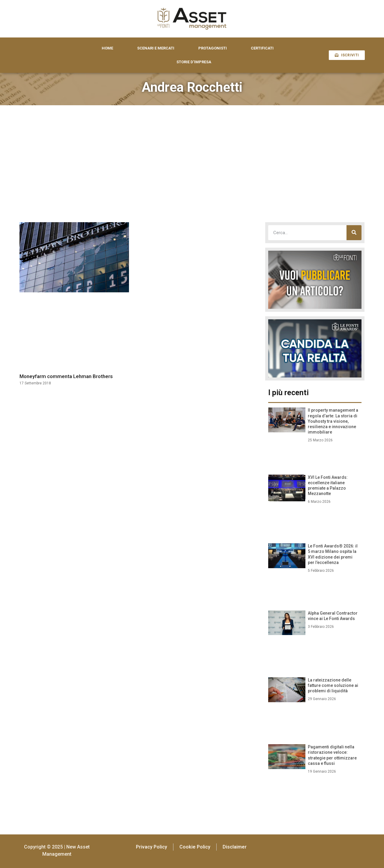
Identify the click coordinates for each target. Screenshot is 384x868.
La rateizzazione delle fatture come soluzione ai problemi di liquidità (333, 685)
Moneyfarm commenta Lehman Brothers (66, 376)
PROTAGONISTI (213, 48)
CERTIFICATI (262, 48)
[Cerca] (354, 233)
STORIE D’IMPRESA (194, 62)
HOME (107, 48)
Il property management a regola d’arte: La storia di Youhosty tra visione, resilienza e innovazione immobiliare (333, 421)
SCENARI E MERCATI (156, 48)
